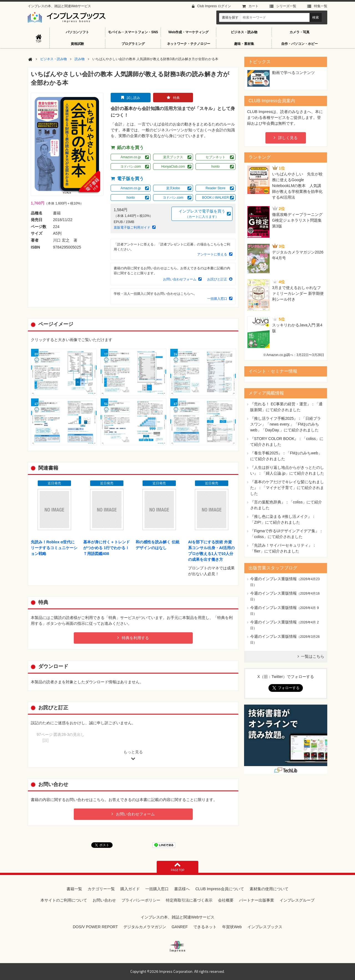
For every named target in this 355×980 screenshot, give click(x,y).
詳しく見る (288, 138)
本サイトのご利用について (64, 900)
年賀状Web (232, 927)
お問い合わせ (104, 900)
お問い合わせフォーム (180, 279)
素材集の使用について (269, 889)
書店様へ (182, 889)
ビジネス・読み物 (244, 32)
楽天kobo (173, 188)
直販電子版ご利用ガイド (132, 227)
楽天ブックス (173, 157)
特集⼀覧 (321, 6)
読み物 (80, 59)
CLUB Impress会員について (220, 889)
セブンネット (215, 157)
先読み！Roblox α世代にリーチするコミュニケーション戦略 (54, 548)
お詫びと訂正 (217, 279)
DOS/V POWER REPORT (95, 927)
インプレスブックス (265, 927)
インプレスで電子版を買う (202, 214)
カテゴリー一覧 (101, 889)
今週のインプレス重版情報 (273, 579)
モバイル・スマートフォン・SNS (133, 32)
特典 (176, 98)
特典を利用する (135, 638)
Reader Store (215, 188)
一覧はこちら (313, 656)
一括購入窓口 (217, 299)
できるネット (205, 927)
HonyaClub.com (173, 167)
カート (253, 6)
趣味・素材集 (244, 44)
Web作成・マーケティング (188, 32)
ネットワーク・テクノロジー (189, 44)
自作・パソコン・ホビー (300, 44)
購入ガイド (130, 889)
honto (215, 167)
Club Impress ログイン (214, 6)
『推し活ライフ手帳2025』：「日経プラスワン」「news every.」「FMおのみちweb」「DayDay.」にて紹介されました (286, 424)
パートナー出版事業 (257, 900)
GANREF (180, 927)
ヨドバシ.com (131, 167)
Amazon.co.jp (131, 157)
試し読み (133, 98)
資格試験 (77, 44)
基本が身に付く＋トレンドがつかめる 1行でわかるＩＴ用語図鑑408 (106, 548)
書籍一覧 (74, 889)
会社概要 (226, 900)
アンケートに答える (212, 254)
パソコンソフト (77, 32)
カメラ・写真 (300, 32)
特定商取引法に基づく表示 (189, 900)
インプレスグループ (297, 900)
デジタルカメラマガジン (145, 927)
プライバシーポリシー (141, 900)
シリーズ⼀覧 (286, 6)
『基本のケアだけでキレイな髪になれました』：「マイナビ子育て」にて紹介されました (287, 488)
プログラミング (133, 44)
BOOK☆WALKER (216, 198)
